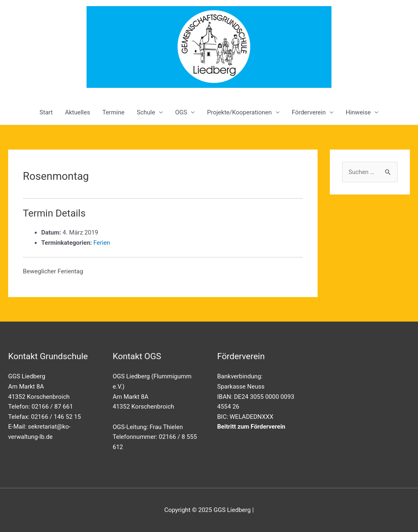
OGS (181, 112)
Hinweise (358, 112)
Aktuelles (78, 112)
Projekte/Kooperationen (239, 112)
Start (46, 112)
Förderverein (309, 112)
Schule (146, 112)
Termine (113, 112)
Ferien (102, 243)
